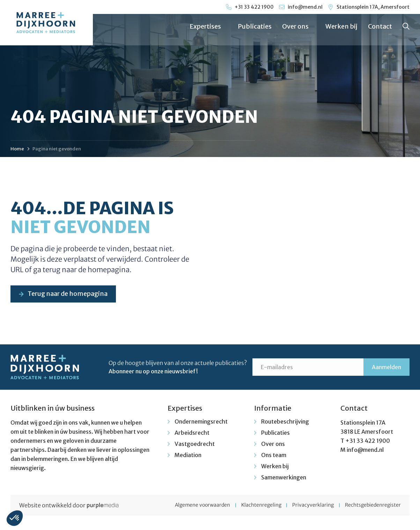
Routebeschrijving (285, 422)
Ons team (274, 455)
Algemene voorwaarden (199, 506)
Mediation (188, 455)
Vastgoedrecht (195, 444)
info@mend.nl (365, 450)
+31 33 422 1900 (368, 441)
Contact (380, 26)
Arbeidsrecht (192, 433)
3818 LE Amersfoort (367, 432)
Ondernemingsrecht (201, 422)
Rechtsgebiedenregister (373, 506)
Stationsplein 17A (363, 423)
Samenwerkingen (284, 478)
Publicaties (255, 26)
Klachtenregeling (259, 506)
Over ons (299, 26)
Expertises (208, 26)
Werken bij (341, 26)
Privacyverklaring (312, 506)
